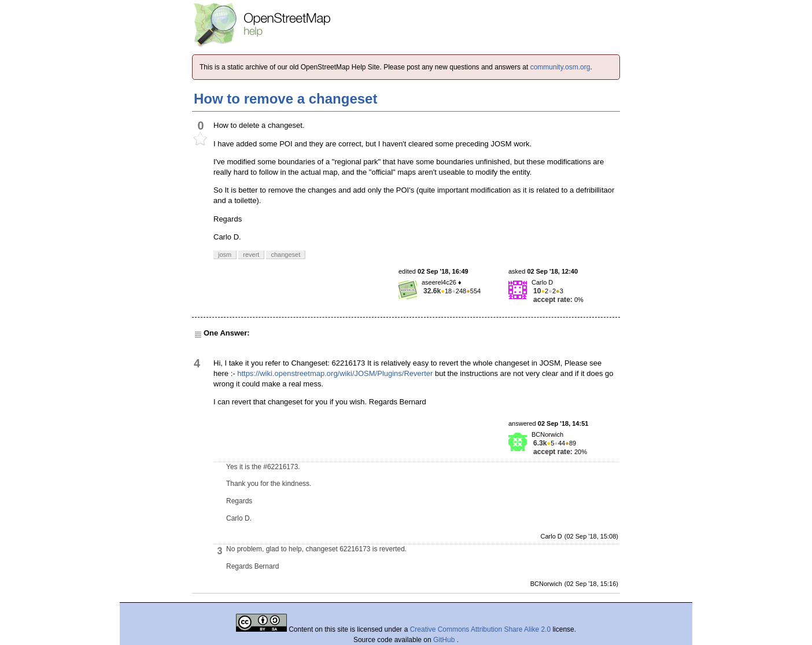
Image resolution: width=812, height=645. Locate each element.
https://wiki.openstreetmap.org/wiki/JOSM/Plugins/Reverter (335, 373)
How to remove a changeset (285, 99)
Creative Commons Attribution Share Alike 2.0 (480, 629)
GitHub (445, 640)
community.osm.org (560, 67)
